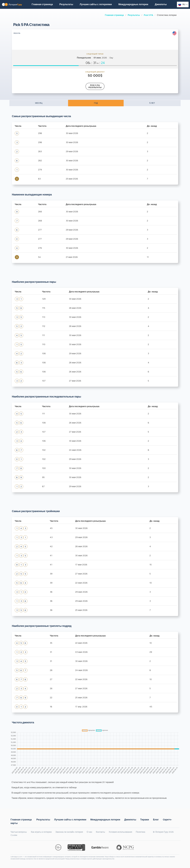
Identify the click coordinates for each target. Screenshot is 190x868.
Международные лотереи (133, 4)
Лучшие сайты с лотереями (96, 4)
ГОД (96, 103)
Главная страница (114, 15)
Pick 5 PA (148, 15)
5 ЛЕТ (152, 103)
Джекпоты (161, 4)
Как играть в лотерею (41, 832)
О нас (89, 832)
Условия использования (120, 832)
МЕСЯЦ (39, 103)
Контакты (100, 832)
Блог (156, 820)
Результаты (134, 15)
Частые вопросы (19, 832)
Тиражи (145, 820)
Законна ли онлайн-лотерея (69, 832)
